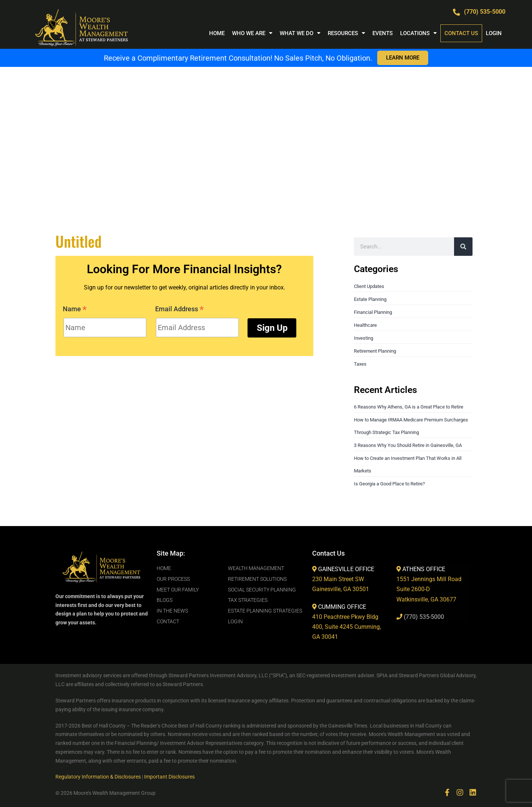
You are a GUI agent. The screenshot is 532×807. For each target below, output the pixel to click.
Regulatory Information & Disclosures (98, 777)
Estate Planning (370, 299)
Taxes (360, 364)
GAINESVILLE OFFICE (346, 569)
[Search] (463, 247)
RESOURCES (346, 33)
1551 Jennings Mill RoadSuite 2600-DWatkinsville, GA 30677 (429, 589)
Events (383, 33)
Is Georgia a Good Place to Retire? (389, 484)
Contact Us (461, 33)
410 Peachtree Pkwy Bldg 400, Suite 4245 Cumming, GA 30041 (347, 627)
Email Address (180, 310)
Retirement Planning (375, 351)
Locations (418, 33)
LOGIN (494, 33)
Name (75, 310)
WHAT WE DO (300, 33)
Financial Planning (373, 312)
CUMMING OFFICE (342, 607)
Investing (364, 338)
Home (217, 33)
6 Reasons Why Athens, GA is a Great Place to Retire (409, 407)
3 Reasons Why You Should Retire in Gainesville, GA (408, 445)
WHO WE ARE (252, 33)
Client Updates (369, 286)
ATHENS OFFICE (424, 569)
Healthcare (365, 325)
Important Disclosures (169, 777)
